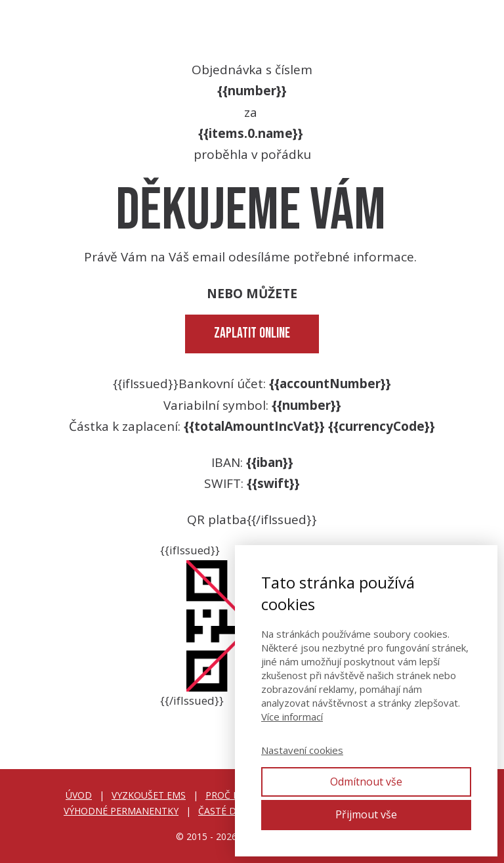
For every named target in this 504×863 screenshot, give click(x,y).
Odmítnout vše (366, 782)
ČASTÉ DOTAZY (232, 811)
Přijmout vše (366, 814)
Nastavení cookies (302, 750)
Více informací (292, 717)
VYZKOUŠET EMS (149, 795)
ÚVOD (79, 795)
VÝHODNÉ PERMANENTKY (121, 811)
